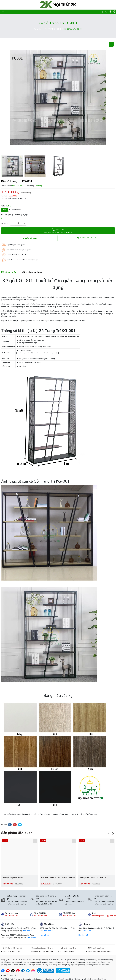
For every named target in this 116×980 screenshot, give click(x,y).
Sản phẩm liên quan (17, 823)
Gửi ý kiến (9, 974)
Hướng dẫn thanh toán (11, 942)
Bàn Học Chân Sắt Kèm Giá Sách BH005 (58, 868)
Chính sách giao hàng (96, 938)
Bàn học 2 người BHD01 (13, 868)
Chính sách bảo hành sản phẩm (100, 942)
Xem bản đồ (28, 921)
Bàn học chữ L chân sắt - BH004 (93, 868)
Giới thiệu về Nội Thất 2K (12, 938)
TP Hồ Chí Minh (15, 210)
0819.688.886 (41, 906)
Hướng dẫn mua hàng (68, 938)
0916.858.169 (12, 906)
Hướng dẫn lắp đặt (67, 942)
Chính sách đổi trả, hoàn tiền (42, 942)
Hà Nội (4, 210)
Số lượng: (5, 223)
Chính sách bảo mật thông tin (42, 938)
